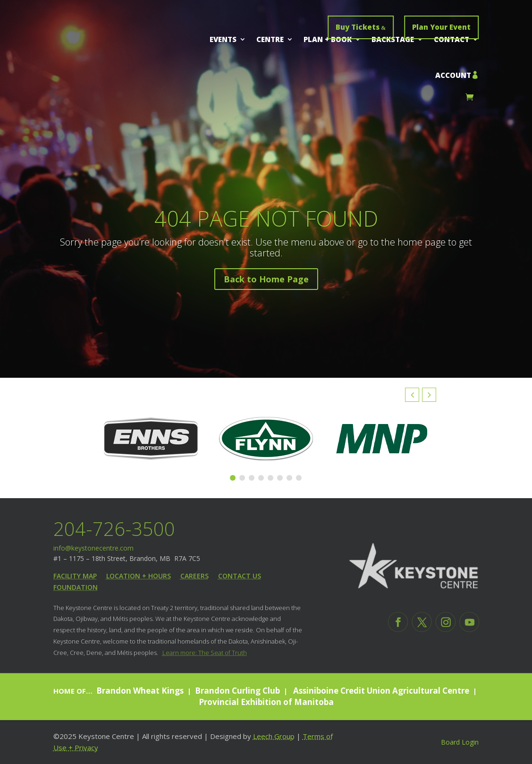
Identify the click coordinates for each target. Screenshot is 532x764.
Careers (194, 576)
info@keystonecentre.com (93, 548)
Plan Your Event (441, 27)
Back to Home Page (266, 283)
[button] (429, 395)
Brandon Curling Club (237, 691)
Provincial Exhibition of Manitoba (266, 702)
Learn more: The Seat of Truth (205, 653)
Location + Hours (139, 576)
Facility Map (75, 576)
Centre (270, 39)
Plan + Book (328, 39)
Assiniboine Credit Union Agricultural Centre (380, 691)
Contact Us (240, 576)
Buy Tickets (358, 27)
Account (453, 75)
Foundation (76, 587)
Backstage (393, 39)
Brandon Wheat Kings (140, 691)
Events (223, 39)
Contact (452, 39)
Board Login (460, 742)
